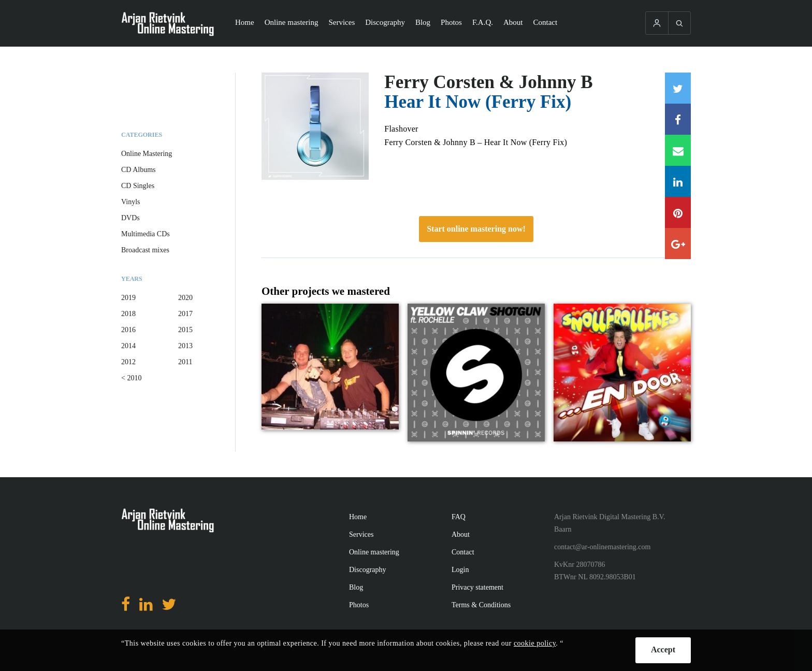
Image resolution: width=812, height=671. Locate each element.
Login (460, 570)
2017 (185, 314)
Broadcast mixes (145, 250)
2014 (128, 346)
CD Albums (139, 170)
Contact (546, 22)
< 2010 (131, 378)
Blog (423, 22)
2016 (128, 330)
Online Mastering (147, 154)
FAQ (459, 517)
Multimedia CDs (146, 234)
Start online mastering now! (476, 229)
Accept (663, 649)
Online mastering (292, 22)
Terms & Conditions (481, 605)
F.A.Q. (483, 22)
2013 (185, 346)
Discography (385, 22)
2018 (128, 314)
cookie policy (535, 643)
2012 (128, 362)
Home (245, 22)
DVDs (130, 218)
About (513, 22)
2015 (185, 330)
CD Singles (138, 186)
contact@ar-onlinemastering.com (602, 547)
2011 (185, 362)
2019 (128, 298)
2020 (185, 298)
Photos (451, 22)
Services (342, 22)
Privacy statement (477, 587)
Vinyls (131, 202)
